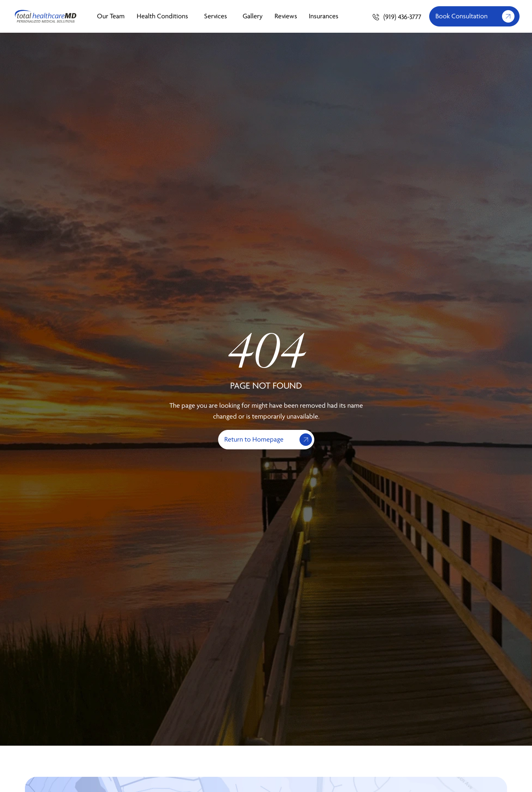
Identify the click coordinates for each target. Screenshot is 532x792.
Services (218, 16)
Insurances (324, 16)
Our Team (111, 16)
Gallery (253, 16)
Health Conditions (164, 16)
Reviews (286, 16)
